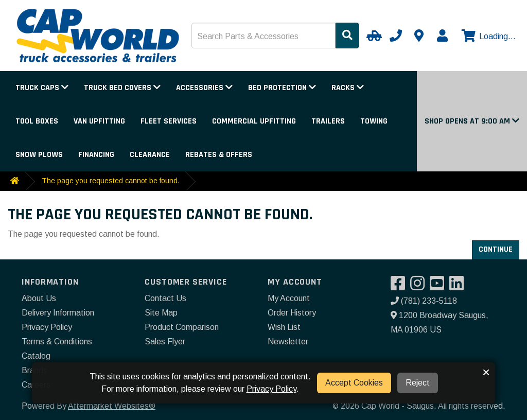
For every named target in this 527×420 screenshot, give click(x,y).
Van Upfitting (99, 121)
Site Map (161, 313)
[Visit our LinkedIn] (459, 286)
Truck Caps (42, 88)
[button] (472, 121)
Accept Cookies (354, 383)
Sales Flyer (165, 342)
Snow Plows (39, 155)
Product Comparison (182, 327)
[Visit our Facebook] (400, 286)
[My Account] (442, 36)
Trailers (328, 121)
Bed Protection (282, 88)
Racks (348, 88)
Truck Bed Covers (122, 88)
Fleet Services (169, 121)
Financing (96, 155)
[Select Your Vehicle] (373, 36)
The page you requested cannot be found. (111, 181)
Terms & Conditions (57, 342)
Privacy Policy (47, 327)
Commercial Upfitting (254, 121)
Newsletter (288, 342)
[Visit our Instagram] (420, 286)
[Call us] (396, 36)
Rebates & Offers (219, 155)
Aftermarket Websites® (112, 406)
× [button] (486, 372)
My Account (289, 298)
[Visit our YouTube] (440, 286)
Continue (496, 249)
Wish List (284, 327)
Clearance (150, 155)
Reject (418, 383)
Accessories (204, 88)
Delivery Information (58, 313)
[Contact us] (419, 36)
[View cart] (487, 37)
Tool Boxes (37, 121)
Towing (374, 121)
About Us (39, 298)
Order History (292, 313)
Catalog (36, 356)
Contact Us (165, 298)
